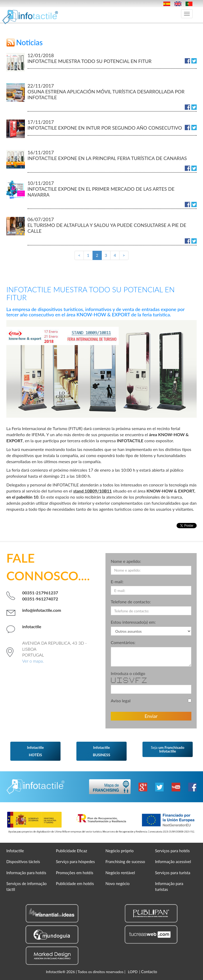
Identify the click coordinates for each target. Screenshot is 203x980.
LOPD (133, 972)
